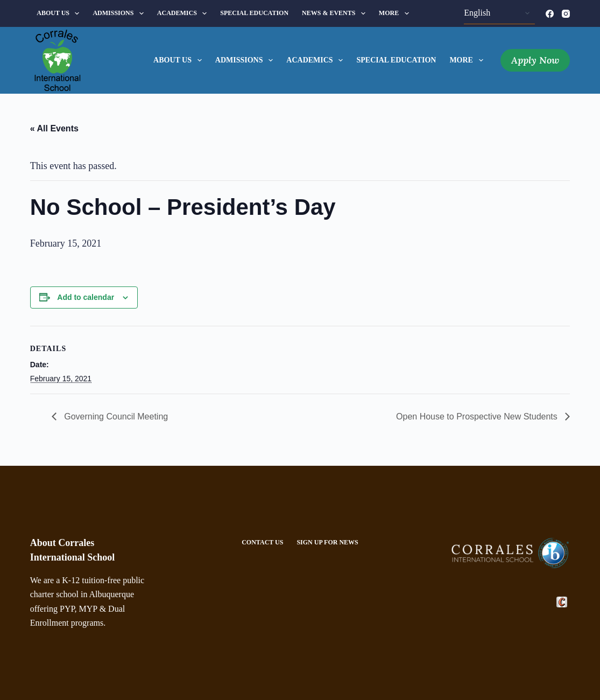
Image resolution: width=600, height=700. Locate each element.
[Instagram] (566, 14)
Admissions (120, 13)
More (396, 13)
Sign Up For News (327, 542)
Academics (184, 13)
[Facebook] (550, 14)
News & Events (336, 13)
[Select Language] (499, 13)
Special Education (254, 13)
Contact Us (262, 542)
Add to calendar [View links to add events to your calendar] (86, 297)
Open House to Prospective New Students (478, 416)
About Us (60, 13)
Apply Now (535, 60)
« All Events (54, 128)
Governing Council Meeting (115, 416)
